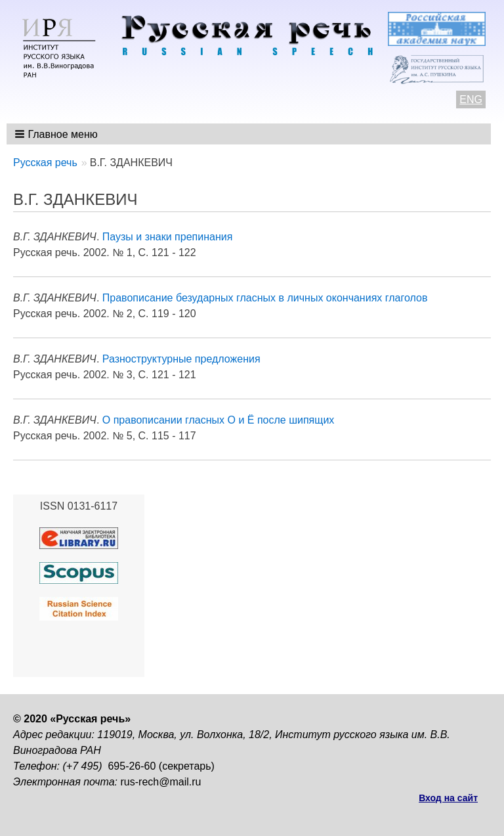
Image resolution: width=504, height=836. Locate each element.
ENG (471, 99)
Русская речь (45, 163)
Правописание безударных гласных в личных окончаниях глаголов (265, 298)
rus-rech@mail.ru (161, 782)
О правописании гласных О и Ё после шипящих (219, 420)
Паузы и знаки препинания (168, 237)
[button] (57, 134)
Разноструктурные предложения (181, 359)
